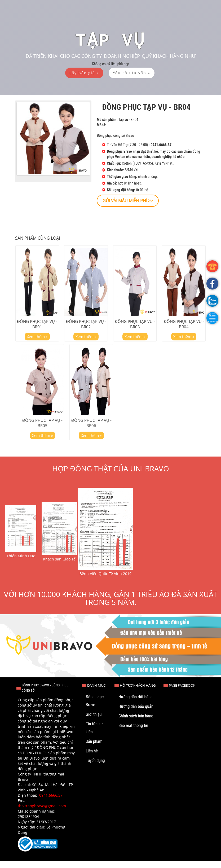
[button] (212, 318)
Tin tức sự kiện (94, 735)
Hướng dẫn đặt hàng (136, 704)
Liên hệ (92, 758)
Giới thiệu (94, 722)
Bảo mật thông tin (133, 733)
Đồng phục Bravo (95, 708)
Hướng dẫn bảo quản (136, 714)
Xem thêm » (37, 340)
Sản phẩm (94, 749)
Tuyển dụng (95, 768)
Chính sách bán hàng (136, 723)
